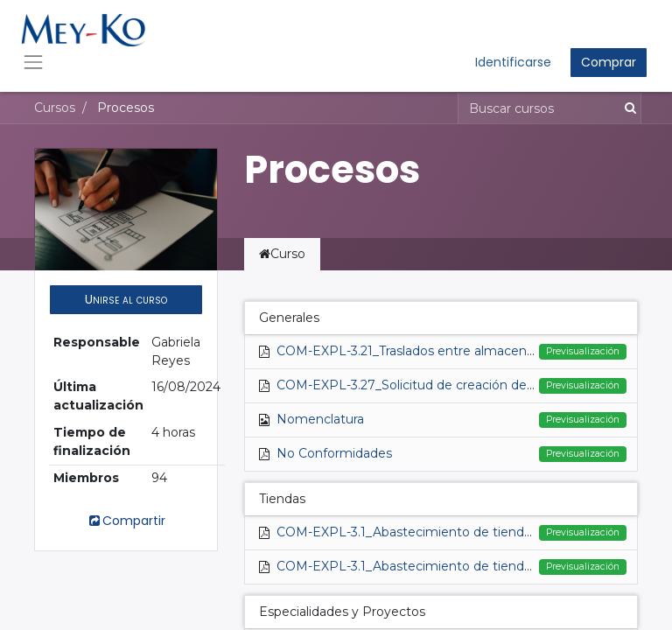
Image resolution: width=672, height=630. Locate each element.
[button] (126, 300)
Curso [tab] (282, 254)
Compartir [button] (126, 521)
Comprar (609, 62)
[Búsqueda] (627, 108)
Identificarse (513, 62)
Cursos (55, 108)
